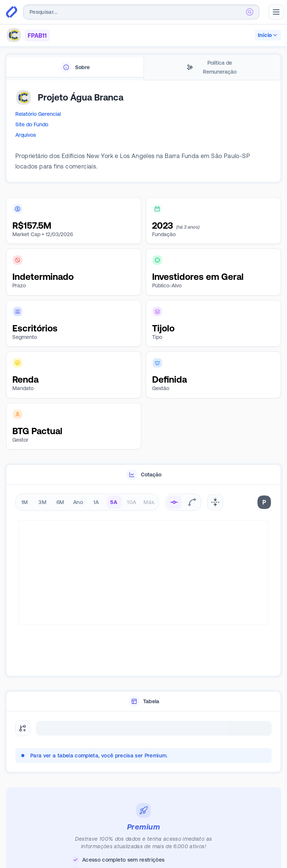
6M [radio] (60, 502)
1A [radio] (96, 502)
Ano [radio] (78, 502)
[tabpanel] (143, 135)
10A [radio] (132, 502)
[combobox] (141, 12)
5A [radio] (114, 502)
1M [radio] (25, 502)
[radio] (174, 502)
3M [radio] (42, 502)
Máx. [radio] (149, 502)
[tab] (75, 67)
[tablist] (143, 67)
